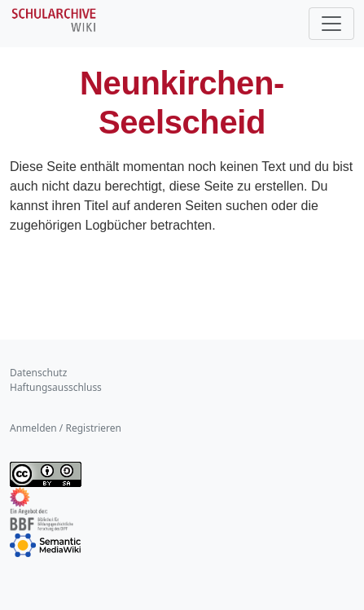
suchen (247, 206)
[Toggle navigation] (331, 24)
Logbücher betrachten (149, 225)
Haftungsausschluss (56, 387)
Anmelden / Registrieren (66, 428)
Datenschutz (38, 373)
